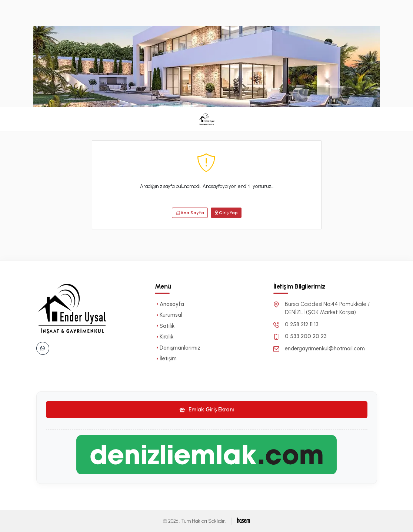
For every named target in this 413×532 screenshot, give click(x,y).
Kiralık (164, 337)
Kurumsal (169, 315)
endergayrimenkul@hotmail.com (325, 349)
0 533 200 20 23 (306, 336)
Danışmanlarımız (178, 348)
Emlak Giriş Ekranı (206, 410)
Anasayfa (169, 304)
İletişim (166, 358)
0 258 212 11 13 (302, 324)
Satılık (165, 326)
